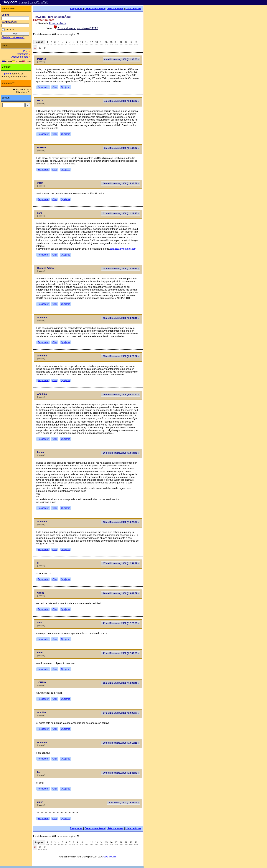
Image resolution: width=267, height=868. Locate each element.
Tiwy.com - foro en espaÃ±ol (52, 17)
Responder (76, 8)
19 (126, 42)
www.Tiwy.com (110, 857)
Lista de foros (133, 8)
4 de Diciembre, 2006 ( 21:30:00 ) (122, 59)
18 (121, 42)
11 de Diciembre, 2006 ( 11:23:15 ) (121, 213)
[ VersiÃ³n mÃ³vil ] (39, 2)
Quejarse (66, 87)
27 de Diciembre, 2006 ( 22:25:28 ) (121, 713)
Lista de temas (115, 8)
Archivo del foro (20, 57)
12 (92, 42)
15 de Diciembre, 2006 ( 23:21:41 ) (121, 318)
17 (116, 42)
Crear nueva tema (95, 8)
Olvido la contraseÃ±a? (13, 37)
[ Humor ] (24, 2)
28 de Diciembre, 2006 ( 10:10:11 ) (121, 743)
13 (96, 42)
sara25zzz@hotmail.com (123, 249)
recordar (10, 30)
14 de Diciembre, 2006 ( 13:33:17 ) (121, 269)
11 (86, 42)
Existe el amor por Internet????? (78, 28)
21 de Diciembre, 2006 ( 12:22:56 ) (121, 623)
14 (101, 42)
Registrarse (22, 54)
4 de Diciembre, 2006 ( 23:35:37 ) (122, 101)
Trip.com (6, 74)
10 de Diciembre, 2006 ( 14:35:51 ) (121, 183)
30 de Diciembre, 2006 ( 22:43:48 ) (121, 773)
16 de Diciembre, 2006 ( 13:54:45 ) (121, 453)
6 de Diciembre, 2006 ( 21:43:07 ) (122, 148)
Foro (26, 51)
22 (35, 48)
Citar (55, 87)
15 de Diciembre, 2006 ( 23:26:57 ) (121, 356)
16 (111, 42)
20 (131, 42)
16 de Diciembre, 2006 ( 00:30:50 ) (121, 395)
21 (136, 42)
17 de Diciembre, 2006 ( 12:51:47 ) (121, 563)
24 (45, 48)
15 (106, 42)
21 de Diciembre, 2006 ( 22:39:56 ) (121, 653)
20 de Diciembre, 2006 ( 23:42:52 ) (121, 593)
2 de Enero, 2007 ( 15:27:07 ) (124, 803)
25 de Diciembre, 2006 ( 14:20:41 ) (121, 683)
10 (81, 42)
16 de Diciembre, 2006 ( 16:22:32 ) (121, 522)
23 (40, 48)
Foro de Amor (58, 23)
